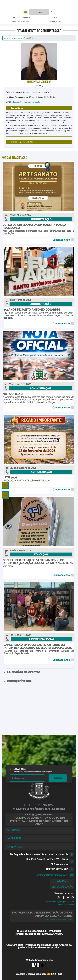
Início (6, 38)
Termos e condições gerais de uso (59, 902)
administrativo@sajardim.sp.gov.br (26, 102)
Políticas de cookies (66, 905)
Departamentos (16, 38)
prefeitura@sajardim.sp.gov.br (52, 875)
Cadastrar (58, 778)
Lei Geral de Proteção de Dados (59, 920)
